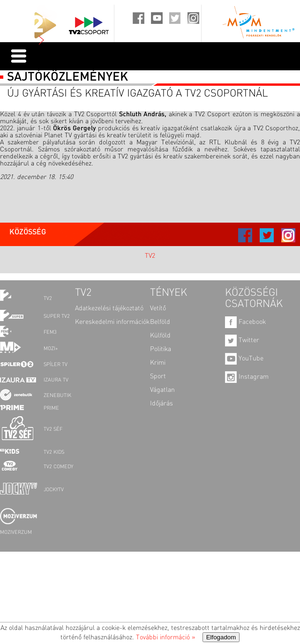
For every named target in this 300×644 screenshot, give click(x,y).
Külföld (160, 336)
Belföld (160, 322)
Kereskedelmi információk (112, 322)
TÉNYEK (169, 293)
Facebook (245, 322)
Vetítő (158, 308)
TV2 (150, 256)
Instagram (247, 377)
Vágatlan (162, 390)
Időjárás (161, 404)
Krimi (158, 363)
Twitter (242, 340)
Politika (161, 349)
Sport (158, 376)
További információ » (165, 637)
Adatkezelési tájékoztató (109, 308)
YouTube (244, 359)
